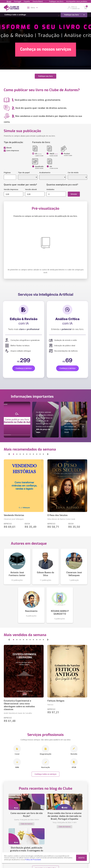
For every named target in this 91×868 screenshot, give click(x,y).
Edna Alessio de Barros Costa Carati (61, 518)
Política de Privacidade (33, 860)
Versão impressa (11, 188)
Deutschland (38, 1)
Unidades (50, 188)
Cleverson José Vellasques (14, 518)
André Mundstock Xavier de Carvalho (18, 712)
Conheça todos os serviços (45, 773)
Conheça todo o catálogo (15, 15)
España (27, 1)
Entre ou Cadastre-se (75, 8)
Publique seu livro (56, 1)
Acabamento (45, 171)
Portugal (17, 1)
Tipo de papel (24, 171)
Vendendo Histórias (14, 514)
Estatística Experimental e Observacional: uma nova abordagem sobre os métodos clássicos (19, 704)
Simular (74, 193)
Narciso (50, 703)
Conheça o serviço (24, 367)
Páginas (7, 171)
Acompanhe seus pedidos (77, 1)
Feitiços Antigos (56, 700)
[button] (9, 453)
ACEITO (81, 858)
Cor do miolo (73, 171)
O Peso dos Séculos (57, 514)
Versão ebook (31, 188)
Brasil (9, 1)
